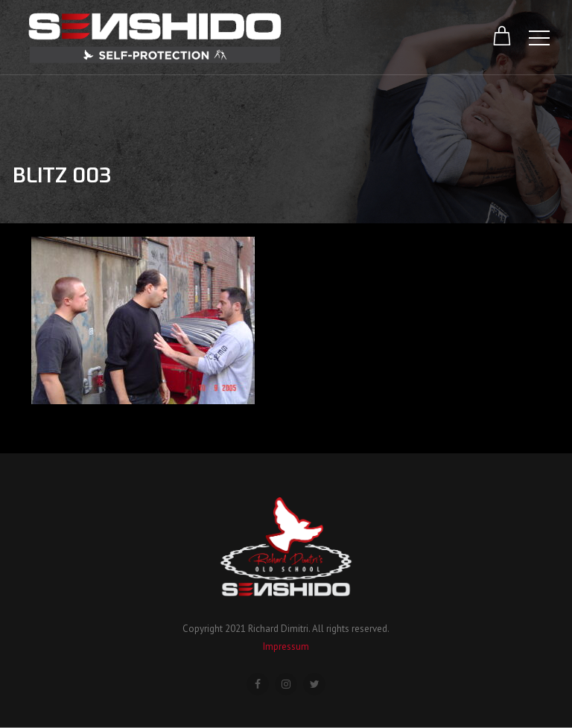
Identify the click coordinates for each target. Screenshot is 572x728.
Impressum (286, 646)
